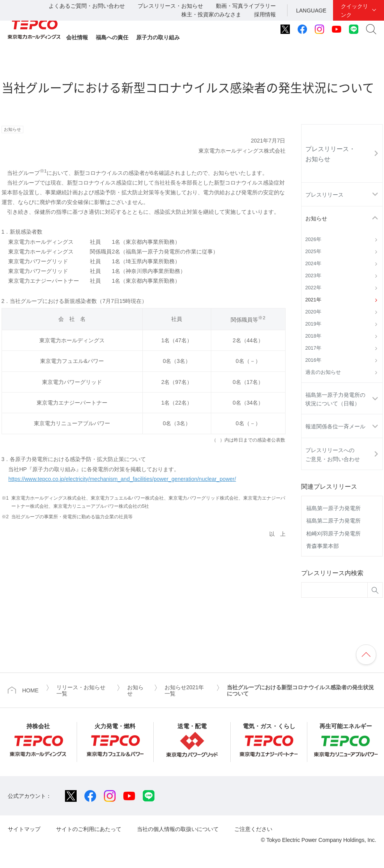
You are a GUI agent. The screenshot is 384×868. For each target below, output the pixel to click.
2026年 (313, 239)
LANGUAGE (311, 11)
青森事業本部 (323, 546)
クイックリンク (354, 11)
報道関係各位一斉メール (335, 426)
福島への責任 (112, 37)
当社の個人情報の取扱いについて (178, 829)
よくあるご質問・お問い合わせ (87, 6)
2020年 (313, 312)
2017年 (313, 348)
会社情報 (77, 37)
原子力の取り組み (158, 37)
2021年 (313, 300)
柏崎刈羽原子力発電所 (333, 533)
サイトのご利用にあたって (89, 829)
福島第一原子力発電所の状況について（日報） (335, 399)
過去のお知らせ (323, 372)
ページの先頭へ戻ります (366, 655)
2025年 (313, 252)
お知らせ (316, 218)
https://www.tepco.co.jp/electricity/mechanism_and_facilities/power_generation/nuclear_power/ (122, 479)
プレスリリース (324, 195)
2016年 (313, 360)
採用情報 (265, 14)
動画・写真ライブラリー (246, 6)
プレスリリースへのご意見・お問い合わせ (333, 454)
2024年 (313, 264)
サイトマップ (24, 829)
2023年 (313, 276)
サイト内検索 (371, 29)
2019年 (313, 324)
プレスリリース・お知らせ (170, 6)
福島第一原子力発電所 (333, 508)
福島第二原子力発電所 (333, 521)
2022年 (313, 288)
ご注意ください (253, 829)
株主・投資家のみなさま (211, 14)
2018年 (313, 336)
